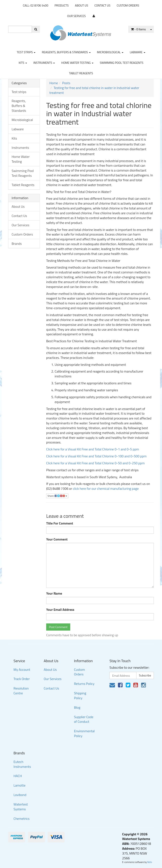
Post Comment (58, 627)
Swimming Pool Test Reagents (122, 63)
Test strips (26, 52)
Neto (150, 862)
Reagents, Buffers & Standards (66, 52)
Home (54, 83)
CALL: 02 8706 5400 (35, 5)
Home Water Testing (77, 63)
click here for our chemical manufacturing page (106, 489)
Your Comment (57, 539)
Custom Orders (128, 5)
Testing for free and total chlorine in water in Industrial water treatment (94, 90)
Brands (17, 244)
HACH (18, 776)
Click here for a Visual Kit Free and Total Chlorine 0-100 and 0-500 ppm (96, 456)
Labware (138, 52)
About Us (81, 5)
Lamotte (20, 785)
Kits (23, 63)
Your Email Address (60, 610)
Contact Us (103, 5)
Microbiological (110, 52)
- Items (138, 29)
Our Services (76, 16)
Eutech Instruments (22, 764)
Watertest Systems (21, 807)
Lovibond (20, 795)
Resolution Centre (21, 691)
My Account (22, 670)
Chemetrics (22, 819)
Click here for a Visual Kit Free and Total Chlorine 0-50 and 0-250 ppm (95, 463)
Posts (66, 83)
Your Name (54, 593)
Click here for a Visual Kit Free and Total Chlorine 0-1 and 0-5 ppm (93, 449)
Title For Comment (60, 523)
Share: (57, 496)
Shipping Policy (80, 696)
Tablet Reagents (81, 73)
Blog (77, 707)
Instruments (44, 63)
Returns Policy (84, 684)
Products (62, 5)
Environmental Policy (84, 733)
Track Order (22, 679)
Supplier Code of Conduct (84, 719)
